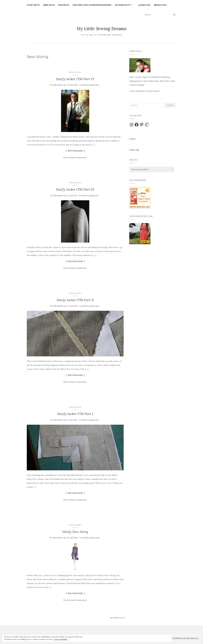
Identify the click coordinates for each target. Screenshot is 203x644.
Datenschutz (123, 5)
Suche (170, 105)
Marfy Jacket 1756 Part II (75, 300)
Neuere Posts (118, 618)
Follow (133, 139)
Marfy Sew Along (75, 532)
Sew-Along (75, 72)
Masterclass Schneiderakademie (92, 5)
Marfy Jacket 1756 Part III (75, 189)
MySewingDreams (91, 85)
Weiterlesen (75, 151)
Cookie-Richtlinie (61, 639)
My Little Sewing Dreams (102, 29)
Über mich (49, 5)
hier (143, 85)
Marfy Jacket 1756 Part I (75, 414)
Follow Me (134, 150)
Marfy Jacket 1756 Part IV (75, 79)
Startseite (33, 5)
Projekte (64, 5)
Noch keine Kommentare (75, 157)
